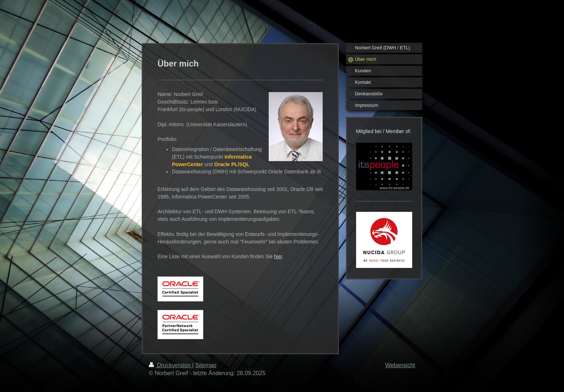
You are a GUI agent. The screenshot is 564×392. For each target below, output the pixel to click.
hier (278, 256)
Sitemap (206, 365)
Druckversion (170, 365)
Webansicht (400, 365)
